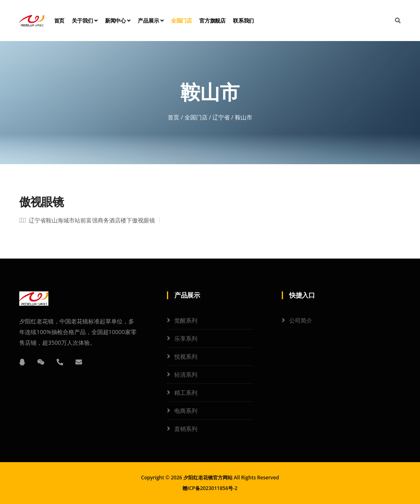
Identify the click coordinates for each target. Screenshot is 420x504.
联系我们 (243, 21)
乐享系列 (186, 338)
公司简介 (301, 320)
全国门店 (181, 21)
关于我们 (85, 21)
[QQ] (22, 362)
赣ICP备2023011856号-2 (210, 488)
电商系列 (186, 411)
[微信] (41, 362)
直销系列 (186, 429)
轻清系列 (186, 375)
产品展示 (151, 21)
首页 (59, 21)
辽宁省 (221, 117)
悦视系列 (186, 356)
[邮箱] (79, 362)
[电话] (60, 362)
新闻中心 (118, 21)
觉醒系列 (186, 320)
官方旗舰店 (212, 21)
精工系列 (186, 393)
